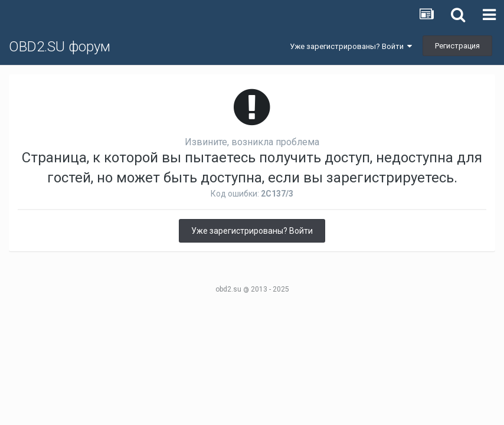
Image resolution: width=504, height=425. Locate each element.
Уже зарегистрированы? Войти (351, 46)
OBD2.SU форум (60, 47)
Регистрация (457, 46)
